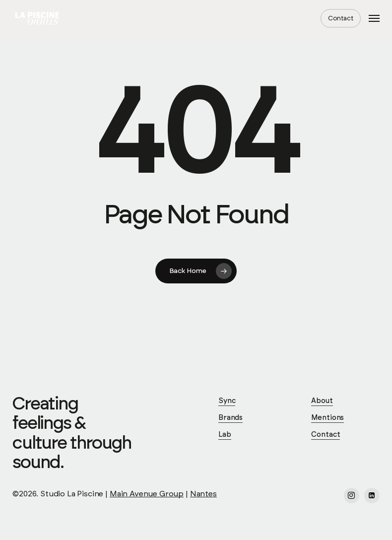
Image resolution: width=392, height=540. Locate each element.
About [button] (322, 401)
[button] (374, 18)
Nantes (203, 494)
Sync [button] (227, 401)
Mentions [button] (327, 418)
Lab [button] (225, 435)
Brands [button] (230, 418)
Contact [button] (326, 435)
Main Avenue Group (147, 494)
